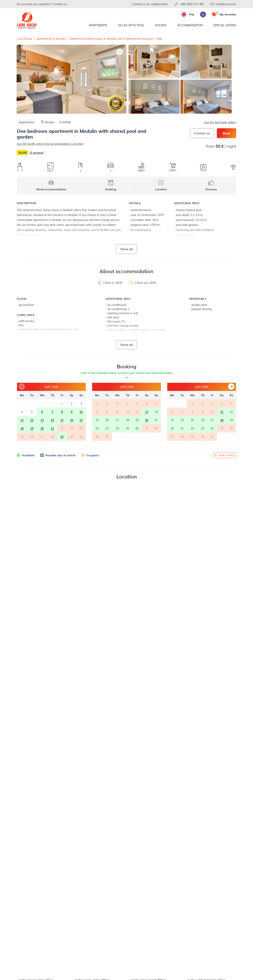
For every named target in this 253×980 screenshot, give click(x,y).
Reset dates (226, 455)
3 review (36, 152)
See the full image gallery (220, 122)
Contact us (202, 133)
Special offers (225, 25)
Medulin (50, 122)
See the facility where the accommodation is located (50, 144)
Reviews (211, 186)
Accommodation (190, 25)
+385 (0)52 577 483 (192, 4)
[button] (231, 387)
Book (227, 133)
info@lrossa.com (226, 4)
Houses (161, 25)
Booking (111, 186)
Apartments (98, 25)
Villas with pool (131, 25)
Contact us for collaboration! (150, 4)
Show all (126, 249)
